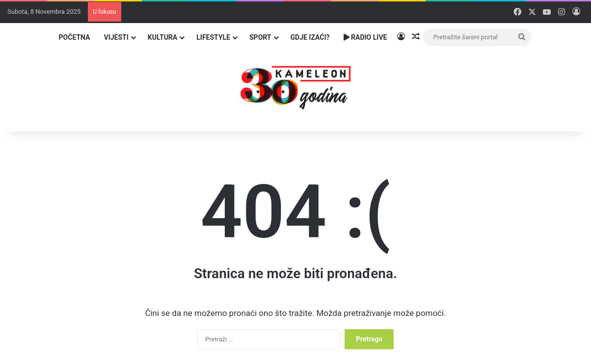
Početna (75, 37)
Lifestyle (213, 37)
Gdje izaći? (310, 37)
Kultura (162, 37)
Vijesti (116, 37)
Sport (260, 37)
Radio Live (365, 37)
